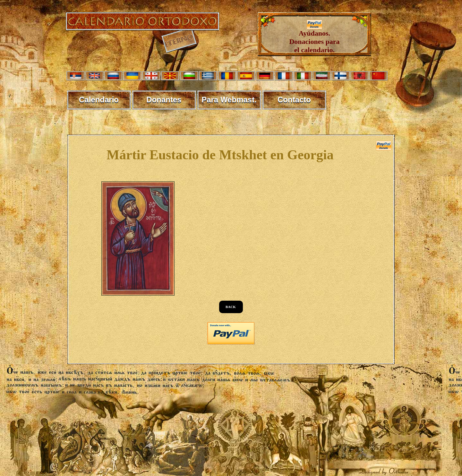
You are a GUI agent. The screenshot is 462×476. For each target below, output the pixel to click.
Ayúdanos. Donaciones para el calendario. (314, 38)
